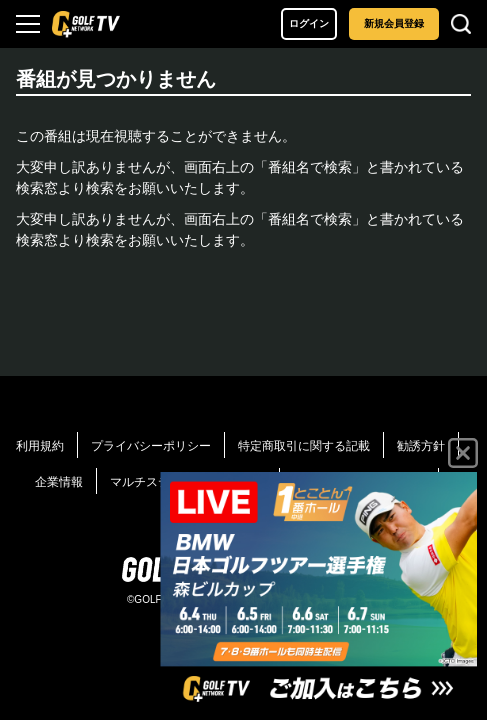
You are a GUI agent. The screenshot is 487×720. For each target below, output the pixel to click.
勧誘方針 (421, 446)
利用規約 (40, 446)
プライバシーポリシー (151, 446)
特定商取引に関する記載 (304, 446)
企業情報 (59, 482)
